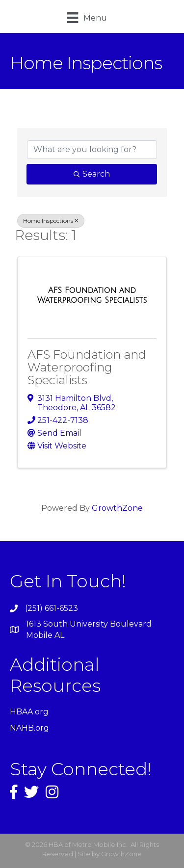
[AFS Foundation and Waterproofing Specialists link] (92, 295)
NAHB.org (29, 728)
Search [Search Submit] (92, 174)
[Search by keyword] (92, 150)
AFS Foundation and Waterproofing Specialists (87, 368)
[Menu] (87, 18)
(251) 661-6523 (52, 608)
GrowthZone (117, 508)
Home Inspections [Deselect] (51, 221)
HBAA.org (29, 712)
